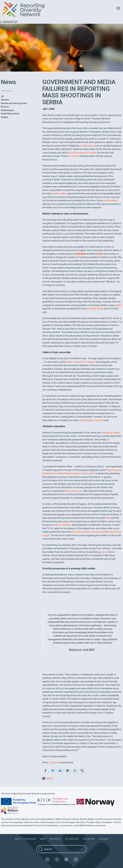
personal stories (74, 491)
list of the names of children (83, 153)
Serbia (4, 117)
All (2, 96)
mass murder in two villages (81, 362)
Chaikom (54, 762)
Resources (55, 839)
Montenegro (7, 110)
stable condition (63, 525)
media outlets (110, 200)
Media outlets (60, 193)
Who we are (89, 839)
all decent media (95, 309)
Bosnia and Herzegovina (14, 103)
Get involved (72, 839)
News (43, 839)
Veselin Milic (87, 146)
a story (104, 552)
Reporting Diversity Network (25, 9)
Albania (5, 100)
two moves (74, 156)
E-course (104, 839)
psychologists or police (91, 420)
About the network (25, 839)
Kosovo (5, 107)
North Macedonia (10, 114)
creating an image (110, 433)
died (108, 518)
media (118, 305)
